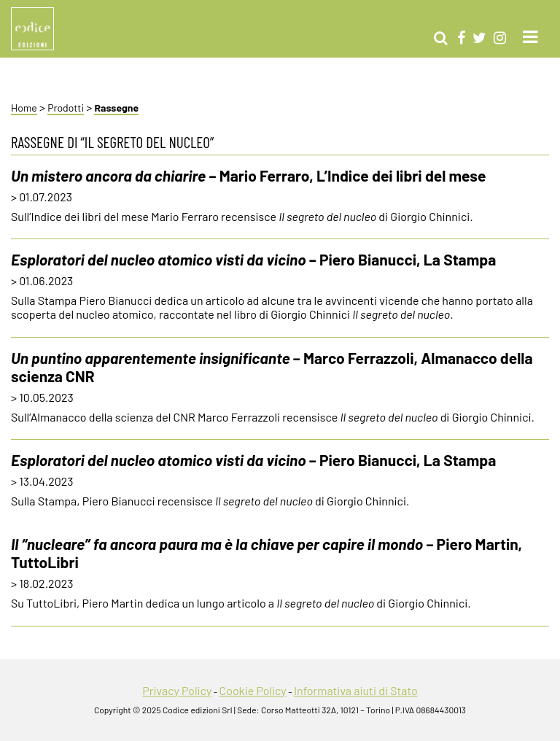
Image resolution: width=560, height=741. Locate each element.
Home (24, 108)
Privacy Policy (177, 690)
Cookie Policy (252, 690)
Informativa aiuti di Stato (356, 690)
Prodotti (66, 108)
